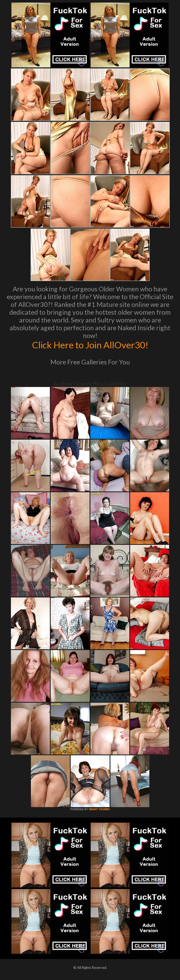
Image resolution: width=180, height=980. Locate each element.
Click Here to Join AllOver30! (90, 345)
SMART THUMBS (99, 809)
